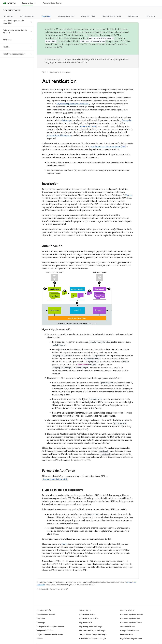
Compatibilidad (88, 16)
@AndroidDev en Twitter (88, 619)
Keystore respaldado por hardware (72, 104)
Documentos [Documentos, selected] (27, 3)
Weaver (129, 195)
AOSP (44, 72)
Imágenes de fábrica (45, 631)
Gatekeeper (67, 120)
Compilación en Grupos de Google (93, 635)
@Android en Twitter (87, 615)
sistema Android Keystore (59, 135)
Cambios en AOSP (54, 47)
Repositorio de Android (46, 615)
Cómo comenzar (28, 16)
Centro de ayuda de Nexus (131, 623)
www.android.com (128, 627)
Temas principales (66, 16)
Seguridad (66, 72)
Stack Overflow (126, 635)
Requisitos (41, 619)
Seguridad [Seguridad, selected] (47, 16)
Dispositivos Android (111, 16)
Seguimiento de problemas (131, 639)
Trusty (64, 544)
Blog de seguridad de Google (90, 627)
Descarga (41, 623)
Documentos (54, 72)
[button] (15, 22)
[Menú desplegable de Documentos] (36, 3)
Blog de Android (85, 623)
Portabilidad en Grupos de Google (92, 639)
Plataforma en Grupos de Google (92, 631)
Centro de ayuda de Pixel (130, 619)
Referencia (150, 16)
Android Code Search (52, 3)
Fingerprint (127, 120)
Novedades (8, 16)
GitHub (40, 639)
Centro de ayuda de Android (132, 615)
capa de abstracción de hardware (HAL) (108, 147)
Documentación (12, 10)
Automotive (133, 16)
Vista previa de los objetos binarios (50, 627)
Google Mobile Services (130, 631)
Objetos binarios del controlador (50, 635)
